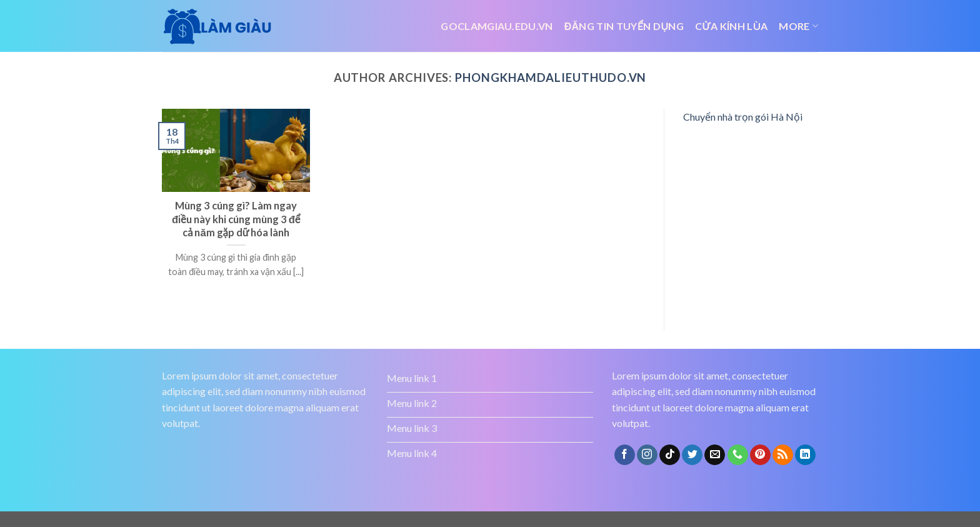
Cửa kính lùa (731, 26)
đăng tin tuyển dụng (624, 26)
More (798, 26)
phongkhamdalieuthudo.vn (551, 78)
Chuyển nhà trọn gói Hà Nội (743, 117)
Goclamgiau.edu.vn (497, 26)
